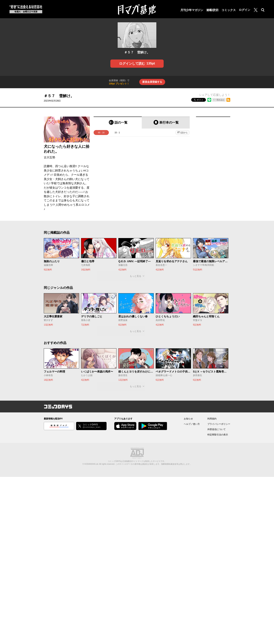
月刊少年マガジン (192, 10)
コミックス (229, 10)
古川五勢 (49, 157)
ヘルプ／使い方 (192, 424)
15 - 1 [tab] (117, 133)
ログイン (245, 10)
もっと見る (135, 276)
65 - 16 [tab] (101, 133)
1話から (184, 133)
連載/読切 (212, 10)
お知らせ (188, 419)
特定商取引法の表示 (218, 435)
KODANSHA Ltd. (92, 464)
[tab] (118, 123)
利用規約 (212, 419)
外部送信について (217, 429)
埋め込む (221, 100)
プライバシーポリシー (219, 424)
